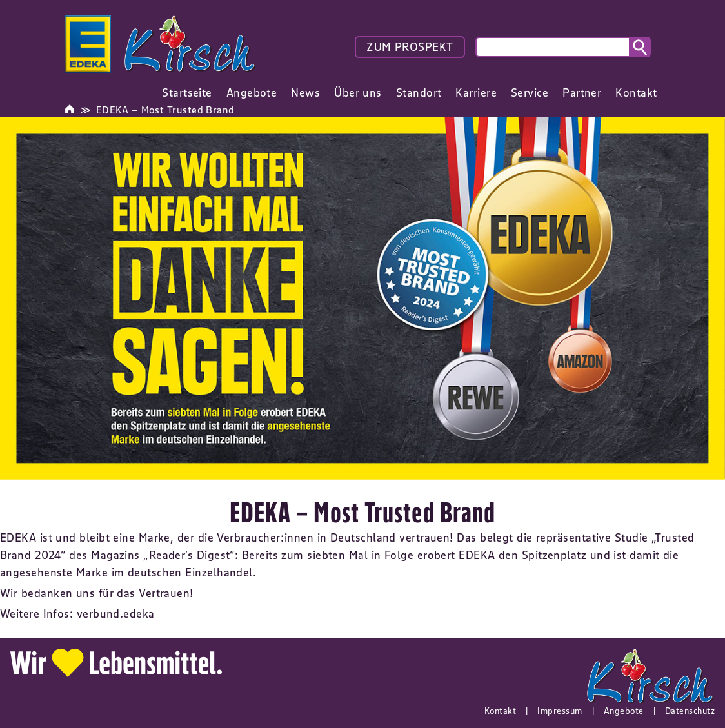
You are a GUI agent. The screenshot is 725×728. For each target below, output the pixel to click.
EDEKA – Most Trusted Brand (165, 110)
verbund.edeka (116, 614)
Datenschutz (690, 711)
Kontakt (500, 711)
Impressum (560, 711)
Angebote (624, 711)
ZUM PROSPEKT (410, 47)
